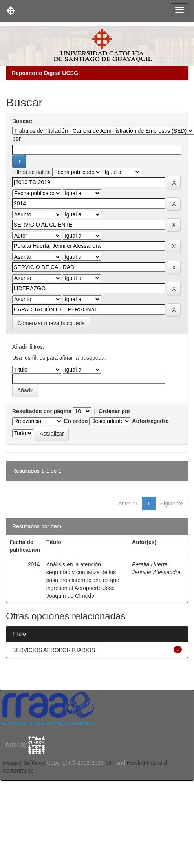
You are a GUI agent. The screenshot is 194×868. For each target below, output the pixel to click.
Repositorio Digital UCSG (45, 73)
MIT (110, 763)
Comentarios (18, 771)
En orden (76, 421)
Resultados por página (42, 411)
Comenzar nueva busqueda (51, 323)
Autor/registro (150, 421)
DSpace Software (24, 763)
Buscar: (22, 121)
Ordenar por (114, 411)
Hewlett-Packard (147, 763)
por (17, 139)
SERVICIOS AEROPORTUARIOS (54, 650)
